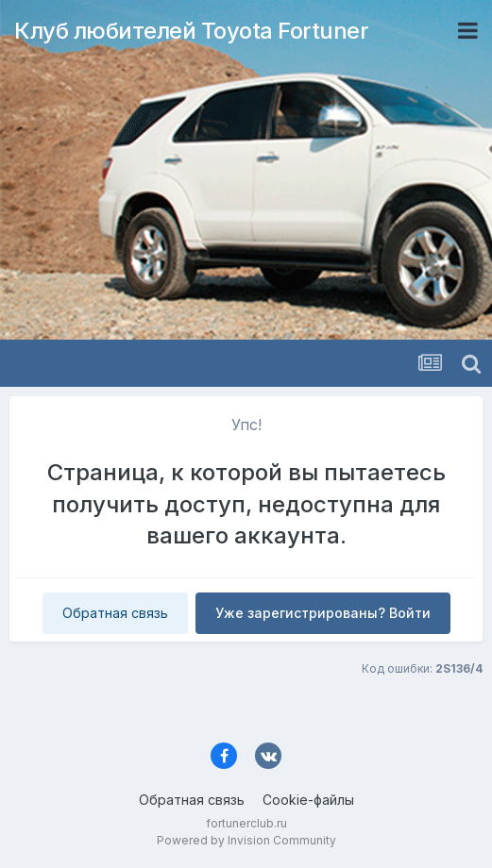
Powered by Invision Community (246, 840)
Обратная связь (115, 613)
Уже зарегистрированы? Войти (323, 613)
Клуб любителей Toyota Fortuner (191, 31)
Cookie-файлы (308, 800)
